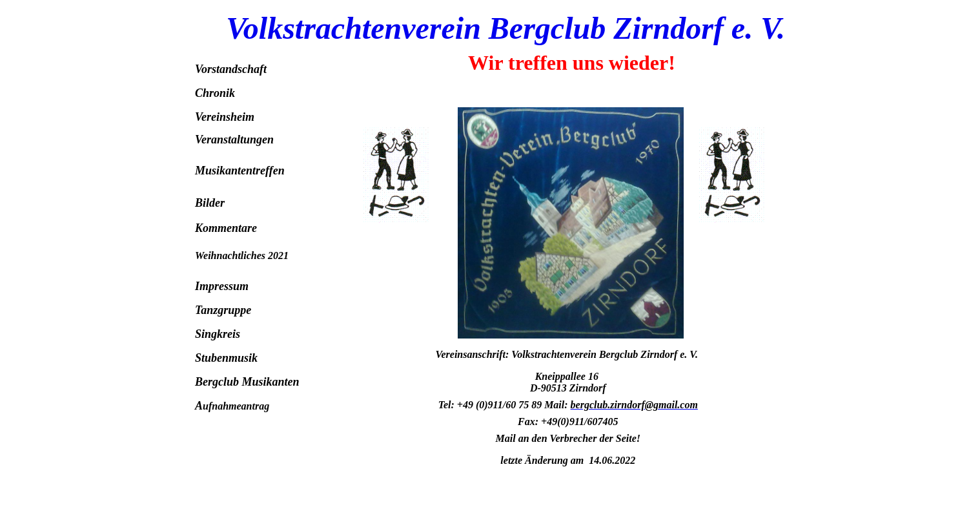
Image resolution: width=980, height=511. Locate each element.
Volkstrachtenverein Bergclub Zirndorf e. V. (505, 28)
